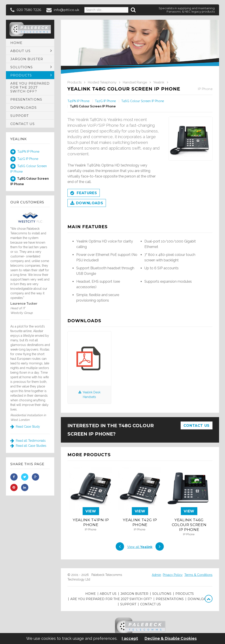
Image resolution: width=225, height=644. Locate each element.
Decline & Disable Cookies (171, 639)
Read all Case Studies (28, 446)
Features (84, 193)
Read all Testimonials (28, 441)
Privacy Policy (173, 575)
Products (74, 82)
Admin (156, 575)
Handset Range (135, 82)
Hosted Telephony (102, 82)
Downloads (87, 203)
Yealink (19, 139)
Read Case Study (25, 427)
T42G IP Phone (24, 159)
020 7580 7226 (29, 10)
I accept (130, 639)
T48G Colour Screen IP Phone (30, 181)
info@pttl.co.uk (66, 10)
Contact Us (197, 426)
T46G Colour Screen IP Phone (29, 168)
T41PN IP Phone (25, 152)
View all (140, 547)
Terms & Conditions (198, 575)
